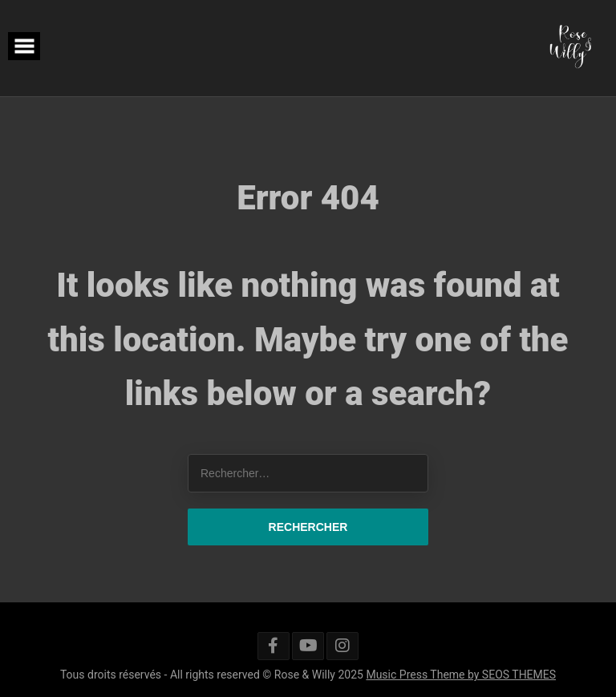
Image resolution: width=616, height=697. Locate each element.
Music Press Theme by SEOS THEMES (461, 675)
